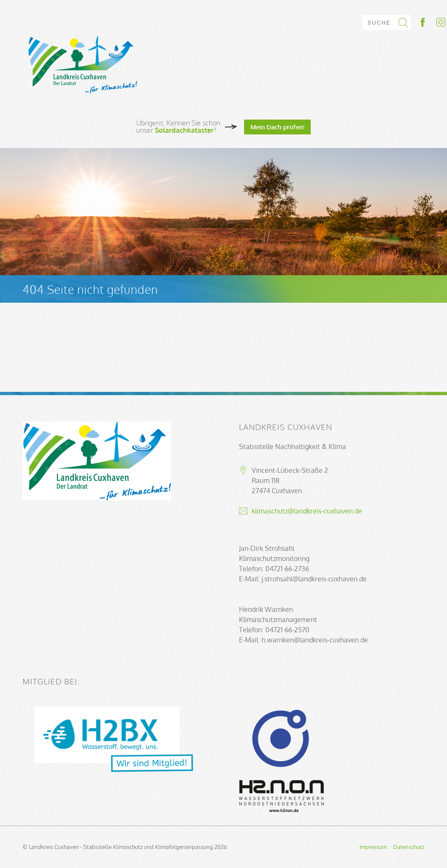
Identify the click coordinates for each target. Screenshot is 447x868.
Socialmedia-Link (432, 22)
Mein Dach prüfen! (277, 127)
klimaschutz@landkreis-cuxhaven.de (307, 511)
